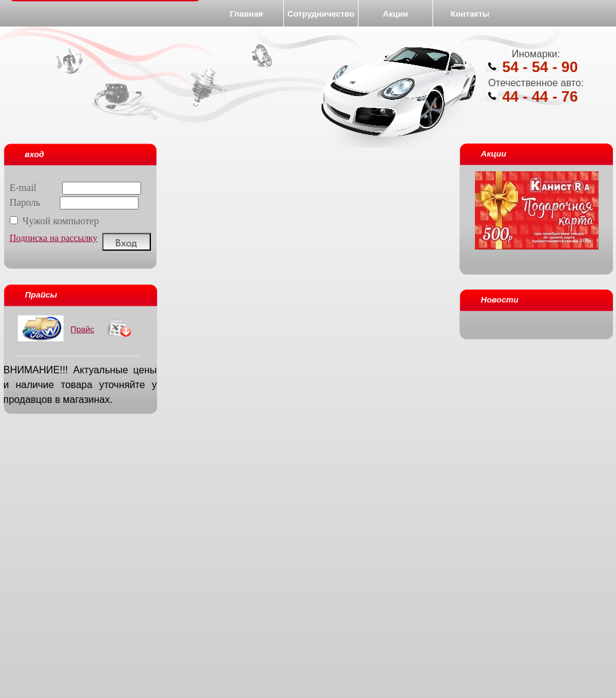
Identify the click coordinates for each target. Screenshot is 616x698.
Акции (396, 14)
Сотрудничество (321, 14)
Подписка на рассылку (54, 238)
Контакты (470, 14)
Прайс (82, 329)
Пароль (75, 202)
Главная (246, 14)
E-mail (76, 188)
